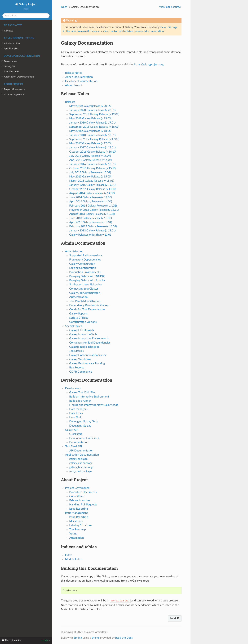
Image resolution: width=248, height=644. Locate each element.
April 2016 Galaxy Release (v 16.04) (91, 160)
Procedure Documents (83, 492)
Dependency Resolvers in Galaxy (89, 305)
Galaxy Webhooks (80, 359)
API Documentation (81, 451)
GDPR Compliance (81, 372)
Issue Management (13, 95)
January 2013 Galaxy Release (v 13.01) (92, 231)
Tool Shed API (10, 72)
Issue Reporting (79, 509)
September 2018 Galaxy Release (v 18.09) (94, 127)
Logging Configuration (83, 268)
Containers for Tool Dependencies (90, 343)
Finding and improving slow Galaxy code (94, 405)
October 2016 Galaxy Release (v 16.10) (93, 152)
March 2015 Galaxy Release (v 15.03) (92, 181)
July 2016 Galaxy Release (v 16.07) (90, 156)
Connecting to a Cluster (84, 289)
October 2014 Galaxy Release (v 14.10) (93, 189)
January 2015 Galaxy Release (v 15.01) (92, 185)
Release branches (80, 500)
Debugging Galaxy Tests (84, 422)
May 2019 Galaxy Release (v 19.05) (90, 118)
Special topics (10, 49)
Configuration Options (83, 322)
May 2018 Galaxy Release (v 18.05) (90, 131)
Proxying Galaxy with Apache (87, 280)
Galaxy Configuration (82, 264)
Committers (76, 496)
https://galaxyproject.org (149, 65)
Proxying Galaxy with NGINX (87, 276)
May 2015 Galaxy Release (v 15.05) (90, 177)
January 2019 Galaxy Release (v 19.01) (92, 123)
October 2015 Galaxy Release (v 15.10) (93, 168)
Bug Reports (77, 368)
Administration (11, 44)
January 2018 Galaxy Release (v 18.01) (92, 135)
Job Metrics (76, 351)
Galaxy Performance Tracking (87, 363)
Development (10, 61)
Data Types (76, 413)
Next (175, 618)
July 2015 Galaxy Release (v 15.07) (90, 172)
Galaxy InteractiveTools (83, 334)
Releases (7, 31)
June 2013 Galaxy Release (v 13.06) (90, 218)
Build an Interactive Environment (89, 397)
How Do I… (76, 417)
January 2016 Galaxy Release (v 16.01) (92, 164)
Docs (64, 7)
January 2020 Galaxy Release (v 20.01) (92, 110)
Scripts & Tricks (79, 318)
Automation (77, 538)
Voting (73, 534)
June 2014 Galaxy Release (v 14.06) (90, 197)
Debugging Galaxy (80, 426)
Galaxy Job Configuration (85, 293)
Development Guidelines (84, 438)
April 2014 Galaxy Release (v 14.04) (91, 202)
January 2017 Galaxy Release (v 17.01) (92, 148)
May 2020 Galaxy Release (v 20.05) (90, 106)
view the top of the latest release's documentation (133, 31)
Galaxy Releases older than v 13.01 (90, 235)
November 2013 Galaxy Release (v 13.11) (94, 210)
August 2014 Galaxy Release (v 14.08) (92, 193)
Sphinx (78, 638)
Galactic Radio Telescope (84, 347)
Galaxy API (8, 67)
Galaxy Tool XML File (82, 392)
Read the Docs (124, 638)
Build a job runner (80, 401)
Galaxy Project (27, 4)
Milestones (76, 521)
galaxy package (78, 459)
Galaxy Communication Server (88, 355)
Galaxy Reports (78, 314)
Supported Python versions (86, 255)
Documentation (79, 442)
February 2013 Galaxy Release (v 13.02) (93, 226)
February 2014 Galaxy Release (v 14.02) (93, 206)
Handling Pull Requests (83, 505)
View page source (170, 7)
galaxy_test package (81, 467)
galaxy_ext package (81, 463)
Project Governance (13, 89)
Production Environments (85, 272)
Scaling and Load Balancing (86, 285)
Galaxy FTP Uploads (82, 330)
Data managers (78, 409)
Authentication (78, 297)
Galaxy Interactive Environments (89, 339)
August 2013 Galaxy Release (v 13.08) (92, 214)
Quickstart (76, 434)
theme (96, 638)
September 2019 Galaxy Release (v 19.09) (94, 114)
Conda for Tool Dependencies (87, 309)
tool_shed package (80, 471)
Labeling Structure (80, 525)
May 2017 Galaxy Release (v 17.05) (90, 143)
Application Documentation (18, 77)
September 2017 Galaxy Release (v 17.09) (94, 139)
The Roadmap (77, 529)
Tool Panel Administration (85, 301)
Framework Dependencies (85, 260)
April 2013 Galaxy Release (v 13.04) (91, 222)
